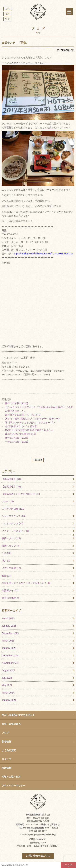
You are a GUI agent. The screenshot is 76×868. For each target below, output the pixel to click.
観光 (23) (7, 576)
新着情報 (6, 742)
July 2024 (7, 678)
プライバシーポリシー (14, 786)
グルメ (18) (8, 501)
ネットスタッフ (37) (12, 523)
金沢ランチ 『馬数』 (15, 43)
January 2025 (9, 648)
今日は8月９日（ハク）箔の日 (21, 426)
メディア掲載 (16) (11, 568)
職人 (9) (6, 561)
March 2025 (8, 641)
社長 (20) (7, 553)
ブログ (5, 733)
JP (8, 9)
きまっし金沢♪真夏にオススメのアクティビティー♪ (32, 419)
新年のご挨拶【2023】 (17, 438)
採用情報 (6, 768)
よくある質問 (9, 750)
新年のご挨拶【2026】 (17, 403)
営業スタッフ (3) (11, 546)
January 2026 (9, 626)
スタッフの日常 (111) (13, 509)
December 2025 (10, 633)
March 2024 (8, 693)
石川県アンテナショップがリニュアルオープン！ (31, 423)
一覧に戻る (38, 460)
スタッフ (6, 759)
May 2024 (7, 685)
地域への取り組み (11, 777)
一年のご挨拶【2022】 (17, 442)
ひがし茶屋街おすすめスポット (18, 715)
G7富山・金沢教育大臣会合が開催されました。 (30, 430)
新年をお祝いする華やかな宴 (21, 434)
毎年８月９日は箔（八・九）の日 (23, 415)
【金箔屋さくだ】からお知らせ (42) (21, 494)
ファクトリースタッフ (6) (15, 531)
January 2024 (9, 700)
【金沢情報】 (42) (11, 487)
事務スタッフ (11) (11, 538)
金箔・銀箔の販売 (11, 724)
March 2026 (8, 618)
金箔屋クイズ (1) (11, 590)
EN (8, 14)
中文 (8, 19)
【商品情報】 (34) (11, 479)
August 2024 (8, 670)
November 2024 (10, 663)
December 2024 (10, 656)
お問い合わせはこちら (38, 856)
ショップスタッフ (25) (14, 516)
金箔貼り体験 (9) (11, 598)
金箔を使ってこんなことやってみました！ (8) (26, 583)
